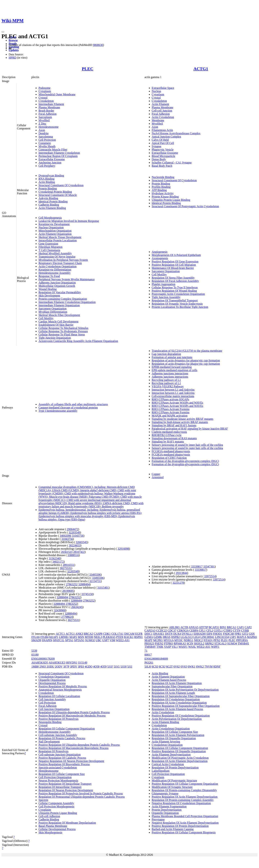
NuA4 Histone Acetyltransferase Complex (176, 133)
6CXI (155, 667)
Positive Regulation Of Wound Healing (174, 291)
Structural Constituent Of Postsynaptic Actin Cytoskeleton (185, 206)
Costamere (45, 143)
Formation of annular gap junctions (172, 357)
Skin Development (49, 296)
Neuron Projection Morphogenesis (58, 780)
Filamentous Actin (162, 130)
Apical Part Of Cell (163, 143)
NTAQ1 (208, 640)
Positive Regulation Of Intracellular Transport (65, 784)
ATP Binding (159, 190)
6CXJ (162, 667)
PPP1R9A (242, 640)
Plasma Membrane (49, 107)
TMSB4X (243, 643)
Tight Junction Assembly (166, 297)
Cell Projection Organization (55, 777)
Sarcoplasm (45, 117)
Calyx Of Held (160, 140)
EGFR (139, 634)
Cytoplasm (45, 91)
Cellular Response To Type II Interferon (175, 287)
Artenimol (158, 477)
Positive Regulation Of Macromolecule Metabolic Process (72, 716)
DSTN (169, 634)
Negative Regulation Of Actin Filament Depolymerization (185, 823)
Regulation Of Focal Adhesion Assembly (175, 281)
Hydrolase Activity (163, 193)
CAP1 (240, 627)
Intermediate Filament (51, 104)
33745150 (87, 594)
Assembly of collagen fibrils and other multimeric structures (73, 404)
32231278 (178, 583)
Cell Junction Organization (54, 709)
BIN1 (223, 627)
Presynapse (158, 819)
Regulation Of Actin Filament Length (173, 693)
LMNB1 (64, 637)
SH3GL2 (199, 643)
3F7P (66, 667)
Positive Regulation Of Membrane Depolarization (67, 823)
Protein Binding (48, 188)
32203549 (74, 532)
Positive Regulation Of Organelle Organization (179, 751)
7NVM (209, 667)
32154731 (95, 581)
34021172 (58, 562)
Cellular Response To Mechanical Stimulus (63, 328)
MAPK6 (252, 637)
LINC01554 (222, 637)
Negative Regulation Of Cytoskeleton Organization (181, 803)
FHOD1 (218, 634)
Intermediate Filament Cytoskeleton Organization (67, 302)
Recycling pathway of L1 (166, 380)
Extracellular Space (163, 88)
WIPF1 (215, 647)
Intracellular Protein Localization (58, 240)
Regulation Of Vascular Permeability (60, 292)
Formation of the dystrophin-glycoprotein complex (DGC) (185, 461)
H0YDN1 (72, 663)
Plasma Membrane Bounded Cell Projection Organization (185, 816)
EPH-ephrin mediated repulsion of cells (175, 370)
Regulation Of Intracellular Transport (60, 787)
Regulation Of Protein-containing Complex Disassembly (184, 790)
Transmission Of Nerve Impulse (57, 257)
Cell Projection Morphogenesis (56, 806)
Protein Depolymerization (167, 810)
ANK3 (79, 634)
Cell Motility (46, 318)
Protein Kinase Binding (165, 197)
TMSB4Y (150, 647)
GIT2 (245, 634)
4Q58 (96, 667)
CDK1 (107, 634)
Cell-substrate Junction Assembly (58, 735)
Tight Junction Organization (55, 338)
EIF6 (209, 634)
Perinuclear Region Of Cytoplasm (58, 156)
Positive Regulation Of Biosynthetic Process (64, 764)
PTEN (120, 637)
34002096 (65, 536)
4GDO (89, 667)
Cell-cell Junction (162, 111)
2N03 (43, 667)
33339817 (197, 566)
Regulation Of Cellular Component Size (62, 774)
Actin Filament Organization (55, 234)
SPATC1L (59, 640)
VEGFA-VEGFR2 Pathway (168, 386)
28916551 (69, 565)
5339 (34, 651)
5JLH (148, 667)
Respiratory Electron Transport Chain (60, 263)
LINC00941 (207, 637)
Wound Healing (47, 289)
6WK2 (200, 667)
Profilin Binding (161, 187)
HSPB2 (176, 637)
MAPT (149, 640)
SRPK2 (209, 643)
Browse (13, 40)
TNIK (160, 647)
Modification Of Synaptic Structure (172, 787)
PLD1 (224, 640)
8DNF (217, 667)
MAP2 (73, 637)
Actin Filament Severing (166, 742)
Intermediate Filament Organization (59, 305)
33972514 (210, 576)
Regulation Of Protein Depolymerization (175, 767)
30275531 (65, 568)
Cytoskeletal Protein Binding (55, 192)
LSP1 (233, 637)
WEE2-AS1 (123, 640)
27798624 (67, 617)
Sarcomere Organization (53, 309)
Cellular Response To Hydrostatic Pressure (63, 331)
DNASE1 (159, 634)
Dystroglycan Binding (51, 175)
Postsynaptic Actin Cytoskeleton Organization (178, 294)
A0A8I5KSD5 (40, 663)
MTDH (89, 637)
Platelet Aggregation (164, 284)
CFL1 (202, 630)
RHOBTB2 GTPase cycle (167, 435)
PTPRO (169, 643)
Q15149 (83, 663)
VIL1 (175, 647)
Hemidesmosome (48, 127)
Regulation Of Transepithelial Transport (175, 300)
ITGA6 (35, 637)
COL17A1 (117, 634)
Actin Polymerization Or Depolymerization (177, 719)
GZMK (158, 637)
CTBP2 (228, 630)
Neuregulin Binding (50, 722)
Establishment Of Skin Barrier (56, 325)
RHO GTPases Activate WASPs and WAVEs (178, 403)
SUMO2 (90, 640)
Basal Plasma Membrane (53, 826)
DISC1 (149, 634)
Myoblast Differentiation (53, 312)
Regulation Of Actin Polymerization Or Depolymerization (185, 690)
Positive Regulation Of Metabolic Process (63, 686)
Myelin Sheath (47, 146)
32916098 (123, 549)
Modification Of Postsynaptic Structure (174, 780)
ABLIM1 (174, 627)
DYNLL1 (187, 634)
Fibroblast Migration (50, 247)
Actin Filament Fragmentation (169, 806)
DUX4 (177, 634)
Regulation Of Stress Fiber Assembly (173, 278)
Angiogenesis (160, 252)
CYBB (245, 630)
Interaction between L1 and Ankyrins (173, 390)
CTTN (237, 630)
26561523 (67, 552)
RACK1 (129, 637)
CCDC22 (162, 630)
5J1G (117, 667)
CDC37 (172, 630)
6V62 (177, 667)
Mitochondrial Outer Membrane (57, 94)
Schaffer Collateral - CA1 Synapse (172, 163)
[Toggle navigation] (3, 32)
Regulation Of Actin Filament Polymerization (178, 735)
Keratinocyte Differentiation (55, 270)
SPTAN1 (79, 640)
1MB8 (35, 667)
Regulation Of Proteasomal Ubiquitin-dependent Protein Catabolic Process (82, 797)
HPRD (13, 58)
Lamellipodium (161, 771)
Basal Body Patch (162, 166)
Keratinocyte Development (54, 224)
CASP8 (98, 634)
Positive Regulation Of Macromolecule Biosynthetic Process (73, 748)
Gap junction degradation (166, 354)
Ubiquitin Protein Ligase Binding (171, 200)
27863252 (72, 584)
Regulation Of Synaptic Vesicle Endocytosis (177, 304)
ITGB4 (44, 637)
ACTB (184, 627)
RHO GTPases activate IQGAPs (171, 399)
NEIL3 (98, 637)
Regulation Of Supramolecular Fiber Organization (181, 696)
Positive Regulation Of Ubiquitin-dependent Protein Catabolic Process (79, 745)
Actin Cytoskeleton (163, 117)
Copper (156, 474)
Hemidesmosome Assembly (54, 273)
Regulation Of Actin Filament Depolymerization (180, 761)
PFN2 (217, 640)
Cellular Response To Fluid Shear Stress (62, 334)
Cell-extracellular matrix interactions (173, 396)
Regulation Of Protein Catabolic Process (62, 738)
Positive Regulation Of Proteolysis (58, 719)
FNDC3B (228, 634)
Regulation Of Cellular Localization (59, 696)
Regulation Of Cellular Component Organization (67, 729)
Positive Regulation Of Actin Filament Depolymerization (185, 797)
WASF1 (183, 647)
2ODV (59, 667)
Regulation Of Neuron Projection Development (66, 790)
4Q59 (103, 667)
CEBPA (194, 630)
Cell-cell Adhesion (49, 816)
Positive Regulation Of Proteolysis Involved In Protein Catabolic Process (81, 793)
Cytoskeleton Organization (54, 677)
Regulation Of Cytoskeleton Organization (176, 699)
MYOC (179, 640)
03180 (35, 655)
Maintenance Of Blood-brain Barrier (173, 268)
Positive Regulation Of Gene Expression (175, 261)
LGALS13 (187, 637)
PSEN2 (159, 643)
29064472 (72, 529)
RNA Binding (46, 179)
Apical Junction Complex (167, 137)
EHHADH (200, 634)
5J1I (130, 667)
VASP (167, 647)
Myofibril (44, 120)
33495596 (95, 575)
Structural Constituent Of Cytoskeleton (61, 185)
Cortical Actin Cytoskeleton (168, 764)
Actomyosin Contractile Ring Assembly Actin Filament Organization (78, 341)
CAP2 (248, 627)
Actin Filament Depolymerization (171, 755)
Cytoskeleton (46, 101)
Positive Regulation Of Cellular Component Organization (185, 784)
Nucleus (156, 91)
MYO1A (169, 640)
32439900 (60, 610)
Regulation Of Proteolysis (53, 751)
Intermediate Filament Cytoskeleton (59, 153)
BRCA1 (231, 627)
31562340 (54, 558)
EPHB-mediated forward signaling (172, 367)
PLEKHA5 (109, 637)
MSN (81, 637)
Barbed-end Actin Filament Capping (173, 829)
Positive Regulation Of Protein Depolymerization (180, 826)
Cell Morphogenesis (50, 218)
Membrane (158, 120)
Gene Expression (48, 244)
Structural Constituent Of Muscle (58, 195)
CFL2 (210, 630)
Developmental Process (52, 683)
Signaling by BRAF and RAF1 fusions (174, 425)
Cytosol (43, 98)
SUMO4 (232, 643)
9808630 (98, 45)
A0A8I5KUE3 (57, 663)
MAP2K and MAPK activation (170, 416)
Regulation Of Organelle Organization (174, 738)
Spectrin (43, 800)
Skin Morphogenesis (50, 832)
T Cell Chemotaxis (49, 250)
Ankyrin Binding (48, 198)
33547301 (209, 566)
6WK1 (191, 667)
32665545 (81, 542)
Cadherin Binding (49, 205)
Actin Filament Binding (52, 208)
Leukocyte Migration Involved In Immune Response (69, 221)
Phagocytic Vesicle (163, 150)
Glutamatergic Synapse (165, 793)
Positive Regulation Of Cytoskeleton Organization (181, 716)
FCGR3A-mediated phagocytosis (171, 451)
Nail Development (49, 742)
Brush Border (46, 111)
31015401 (103, 588)
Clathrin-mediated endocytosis (169, 432)
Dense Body (159, 159)
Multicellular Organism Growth (57, 286)
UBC (98, 640)
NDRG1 (188, 640)
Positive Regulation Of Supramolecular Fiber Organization (186, 706)
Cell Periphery (47, 166)
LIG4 (196, 637)
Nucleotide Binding (163, 177)
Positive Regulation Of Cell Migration (174, 265)
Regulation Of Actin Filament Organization (177, 683)
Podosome (45, 88)
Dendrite (44, 133)
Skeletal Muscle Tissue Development (60, 237)
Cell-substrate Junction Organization (60, 755)
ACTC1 (61, 634)
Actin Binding (47, 182)
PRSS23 (149, 643)
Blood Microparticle (163, 156)
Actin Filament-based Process (169, 680)
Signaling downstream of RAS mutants (174, 438)
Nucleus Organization (51, 227)
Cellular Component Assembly (56, 803)
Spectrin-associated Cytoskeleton (58, 767)
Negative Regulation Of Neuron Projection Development (71, 761)
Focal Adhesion (47, 114)
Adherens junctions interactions (170, 373)
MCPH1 (158, 640)
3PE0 (81, 667)
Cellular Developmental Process (57, 829)
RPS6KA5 (180, 643)
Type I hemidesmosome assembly (58, 411)
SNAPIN (47, 640)
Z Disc (42, 124)
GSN (252, 634)
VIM (112, 640)
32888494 (84, 584)
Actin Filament (160, 104)
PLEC (88, 69)
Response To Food (49, 276)
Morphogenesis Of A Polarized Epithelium (176, 255)
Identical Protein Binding (53, 201)
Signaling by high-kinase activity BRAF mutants (180, 422)
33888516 (73, 555)
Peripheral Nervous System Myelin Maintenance (67, 279)
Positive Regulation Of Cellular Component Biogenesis (184, 832)
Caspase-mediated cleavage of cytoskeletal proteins (68, 408)
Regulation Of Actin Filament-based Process (177, 709)
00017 (148, 655)
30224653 (75, 545)
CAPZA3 (150, 630)
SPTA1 (69, 640)
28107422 (79, 552)
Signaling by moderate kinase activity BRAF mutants (183, 419)
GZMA (149, 637)
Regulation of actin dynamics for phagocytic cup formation (186, 360)
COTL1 (218, 630)
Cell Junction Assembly (52, 699)
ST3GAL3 (221, 643)
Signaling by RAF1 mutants (168, 442)
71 (146, 651)
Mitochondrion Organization (55, 231)
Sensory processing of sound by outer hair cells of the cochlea (187, 448)
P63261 (149, 663)
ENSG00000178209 (43, 659)
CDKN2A (183, 630)
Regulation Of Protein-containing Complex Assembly (183, 800)
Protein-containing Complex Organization (63, 299)
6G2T (169, 667)
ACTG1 (201, 69)
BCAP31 (214, 627)
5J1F (110, 667)
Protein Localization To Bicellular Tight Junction (180, 307)
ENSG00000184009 (156, 659)
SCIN (190, 643)
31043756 (78, 536)
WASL (192, 647)
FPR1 (238, 634)
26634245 (77, 607)
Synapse (157, 146)
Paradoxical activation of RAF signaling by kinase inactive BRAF (190, 429)
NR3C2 (198, 640)
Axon (42, 130)
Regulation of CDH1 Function (169, 458)
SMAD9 (36, 640)
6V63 (184, 667)
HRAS (167, 637)
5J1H (124, 667)
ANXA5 (194, 627)
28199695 (68, 591)
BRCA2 (88, 634)
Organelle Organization (52, 680)
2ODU (50, 667)
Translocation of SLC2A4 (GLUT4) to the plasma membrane (187, 351)
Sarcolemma (46, 137)
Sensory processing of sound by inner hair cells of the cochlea (187, 445)
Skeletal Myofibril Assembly (55, 253)
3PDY (73, 667)
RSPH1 (138, 637)
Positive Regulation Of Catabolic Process (62, 758)
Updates (14, 50)
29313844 (181, 573)
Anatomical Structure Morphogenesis (60, 690)
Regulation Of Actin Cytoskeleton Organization (179, 703)
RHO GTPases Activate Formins (171, 409)
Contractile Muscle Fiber (53, 150)
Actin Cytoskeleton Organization (57, 266)
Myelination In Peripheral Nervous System (63, 260)
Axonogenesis (160, 258)
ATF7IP (203, 627)
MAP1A (241, 637)
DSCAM (129, 634)
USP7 (105, 640)
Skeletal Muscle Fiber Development (59, 315)
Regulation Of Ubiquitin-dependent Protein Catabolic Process (74, 712)
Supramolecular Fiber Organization (172, 686)
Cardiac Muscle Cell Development (58, 322)
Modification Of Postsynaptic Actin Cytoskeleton (180, 758)
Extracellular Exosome (52, 159)
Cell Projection (47, 140)
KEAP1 (54, 637)
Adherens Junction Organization (57, 283)
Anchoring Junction (50, 163)
